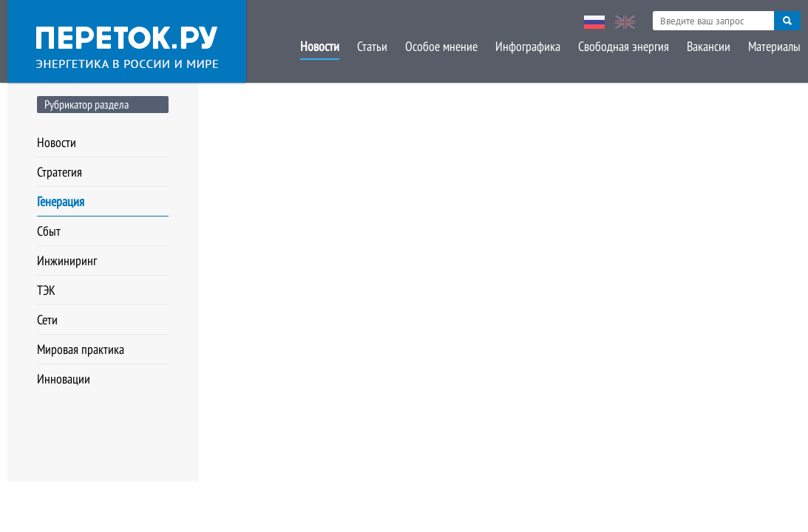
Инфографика (528, 46)
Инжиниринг (67, 260)
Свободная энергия (624, 46)
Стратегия (60, 172)
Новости (320, 46)
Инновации (64, 379)
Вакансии (709, 46)
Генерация (61, 201)
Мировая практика (81, 349)
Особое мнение (441, 46)
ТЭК (46, 290)
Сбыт (49, 231)
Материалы (774, 46)
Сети (47, 320)
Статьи (372, 46)
